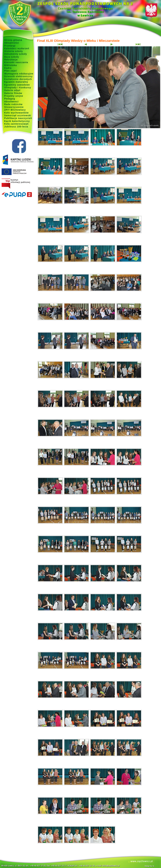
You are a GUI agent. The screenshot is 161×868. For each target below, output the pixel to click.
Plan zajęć (11, 71)
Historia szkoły (14, 51)
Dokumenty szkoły (16, 54)
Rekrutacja (11, 60)
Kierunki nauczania (16, 62)
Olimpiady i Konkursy (18, 88)
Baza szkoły (12, 57)
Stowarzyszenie (14, 107)
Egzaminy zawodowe (17, 85)
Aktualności (12, 43)
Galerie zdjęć (12, 90)
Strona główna (13, 40)
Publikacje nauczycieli (18, 118)
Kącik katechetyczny (17, 121)
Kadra (8, 68)
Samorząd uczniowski (18, 115)
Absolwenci (11, 102)
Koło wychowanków (16, 113)
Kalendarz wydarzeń (17, 48)
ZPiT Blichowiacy (15, 110)
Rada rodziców (13, 104)
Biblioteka (10, 65)
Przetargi (10, 46)
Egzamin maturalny (16, 82)
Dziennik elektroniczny (18, 76)
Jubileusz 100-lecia (16, 127)
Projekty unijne (14, 96)
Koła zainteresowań (16, 124)
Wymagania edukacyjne (19, 74)
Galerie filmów (13, 93)
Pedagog (10, 99)
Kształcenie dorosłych (18, 79)
